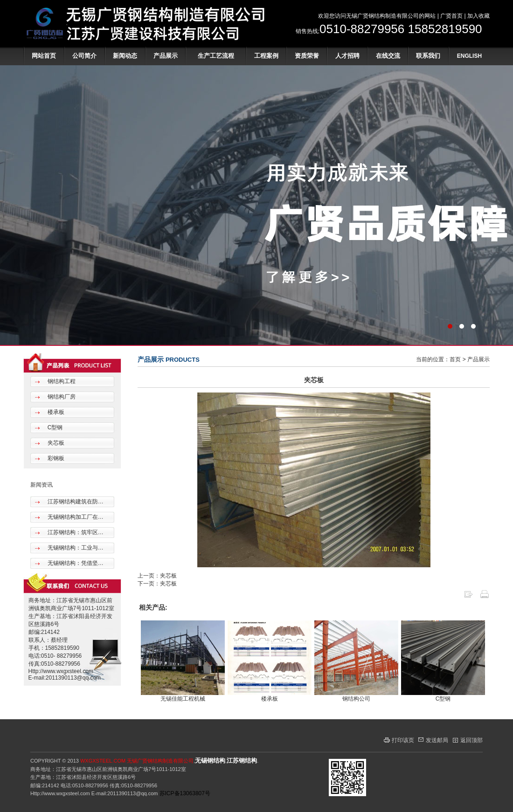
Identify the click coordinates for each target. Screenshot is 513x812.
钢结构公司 (356, 699)
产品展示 (166, 56)
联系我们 (428, 56)
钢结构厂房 (60, 397)
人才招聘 (347, 56)
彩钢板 (55, 458)
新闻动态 (125, 56)
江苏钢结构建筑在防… (74, 502)
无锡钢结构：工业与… (74, 548)
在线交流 (388, 56)
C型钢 (54, 427)
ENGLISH (469, 56)
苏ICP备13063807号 (185, 793)
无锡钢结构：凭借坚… (74, 563)
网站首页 (44, 56)
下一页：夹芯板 (157, 584)
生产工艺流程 (216, 56)
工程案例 (266, 56)
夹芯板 (55, 443)
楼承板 (55, 412)
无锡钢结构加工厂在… (74, 517)
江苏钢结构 (242, 760)
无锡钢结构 (210, 760)
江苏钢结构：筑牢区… (74, 532)
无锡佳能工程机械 (183, 699)
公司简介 (84, 56)
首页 (455, 359)
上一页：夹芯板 (157, 576)
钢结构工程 (60, 381)
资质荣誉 (307, 56)
